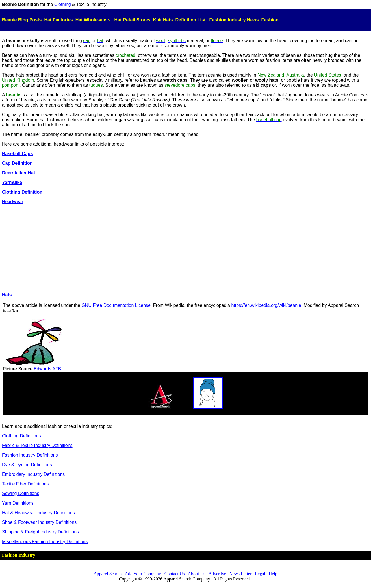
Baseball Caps (17, 154)
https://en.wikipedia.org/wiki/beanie (266, 305)
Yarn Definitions (18, 503)
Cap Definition (17, 163)
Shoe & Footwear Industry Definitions (39, 522)
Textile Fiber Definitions (25, 484)
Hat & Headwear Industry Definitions (38, 513)
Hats (7, 295)
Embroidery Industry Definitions (33, 474)
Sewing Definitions (21, 493)
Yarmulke (12, 182)
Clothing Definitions (21, 436)
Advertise (217, 574)
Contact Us (175, 574)
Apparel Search (108, 574)
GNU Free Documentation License (116, 305)
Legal (260, 574)
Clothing (63, 4)
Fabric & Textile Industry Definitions (37, 445)
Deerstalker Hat (19, 173)
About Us (197, 574)
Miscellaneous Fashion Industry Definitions (45, 542)
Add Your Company (143, 574)
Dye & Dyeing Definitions (27, 465)
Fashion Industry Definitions (30, 455)
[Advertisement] (186, 248)
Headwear (13, 202)
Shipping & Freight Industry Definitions (40, 532)
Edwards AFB (47, 369)
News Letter (241, 574)
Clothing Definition (22, 192)
